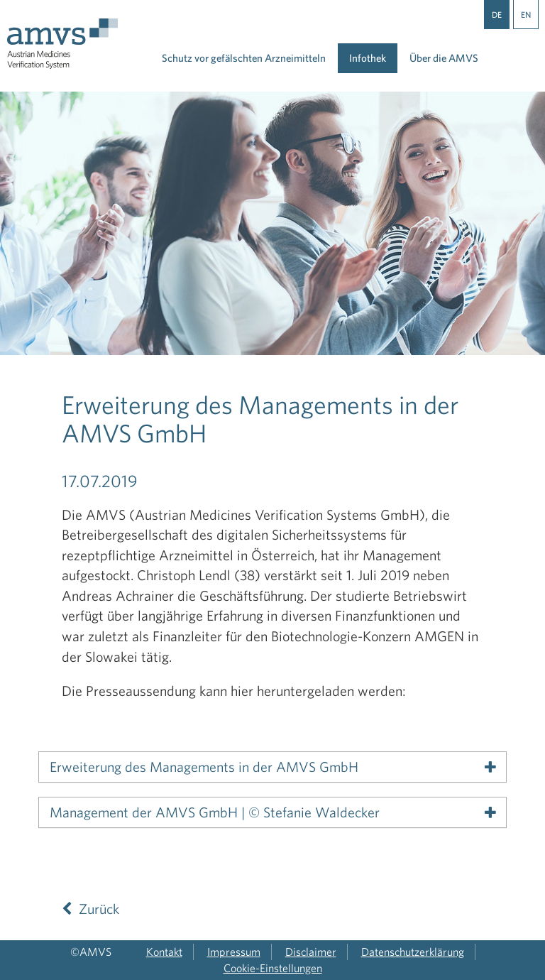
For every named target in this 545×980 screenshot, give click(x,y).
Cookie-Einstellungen (273, 968)
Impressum (234, 952)
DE (497, 14)
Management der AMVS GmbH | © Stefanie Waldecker (215, 812)
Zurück (90, 909)
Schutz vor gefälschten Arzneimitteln (244, 58)
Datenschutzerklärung (413, 952)
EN (526, 14)
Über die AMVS (444, 58)
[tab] (272, 767)
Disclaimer (311, 952)
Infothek (368, 58)
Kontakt (164, 952)
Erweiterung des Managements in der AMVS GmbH (204, 767)
